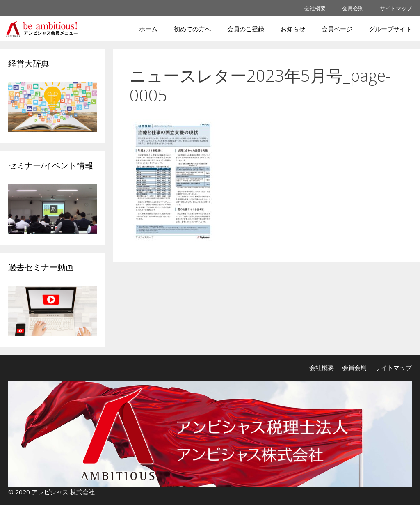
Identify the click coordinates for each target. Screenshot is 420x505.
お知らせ (293, 29)
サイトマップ (396, 8)
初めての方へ (192, 29)
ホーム (148, 29)
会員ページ (337, 29)
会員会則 (353, 8)
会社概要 (315, 8)
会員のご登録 (246, 29)
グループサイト (390, 29)
